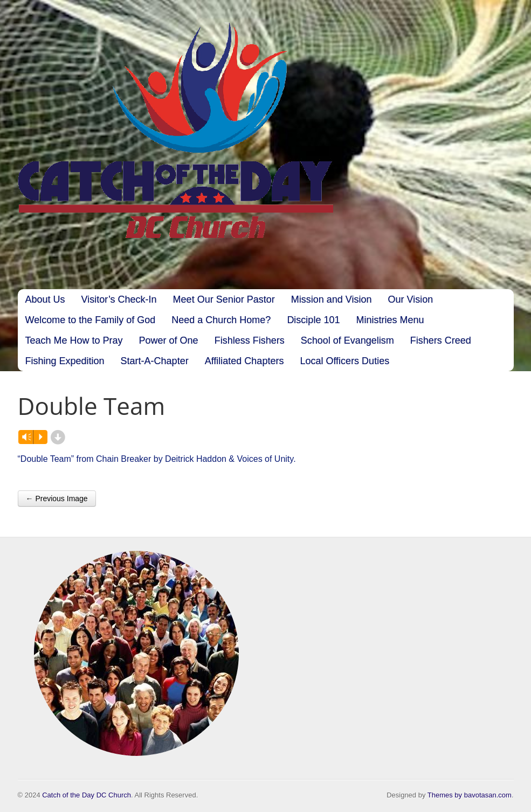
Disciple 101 (313, 320)
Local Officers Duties (344, 361)
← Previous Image (57, 499)
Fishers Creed (441, 340)
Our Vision (410, 299)
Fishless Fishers (250, 340)
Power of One (169, 340)
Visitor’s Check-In (119, 299)
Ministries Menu (390, 320)
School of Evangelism (347, 340)
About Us (45, 299)
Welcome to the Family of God (91, 320)
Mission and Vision (332, 299)
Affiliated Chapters (244, 361)
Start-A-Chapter (155, 361)
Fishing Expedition (65, 361)
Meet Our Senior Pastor (224, 299)
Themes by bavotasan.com (470, 795)
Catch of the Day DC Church (87, 795)
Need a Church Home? (221, 320)
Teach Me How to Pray (74, 340)
